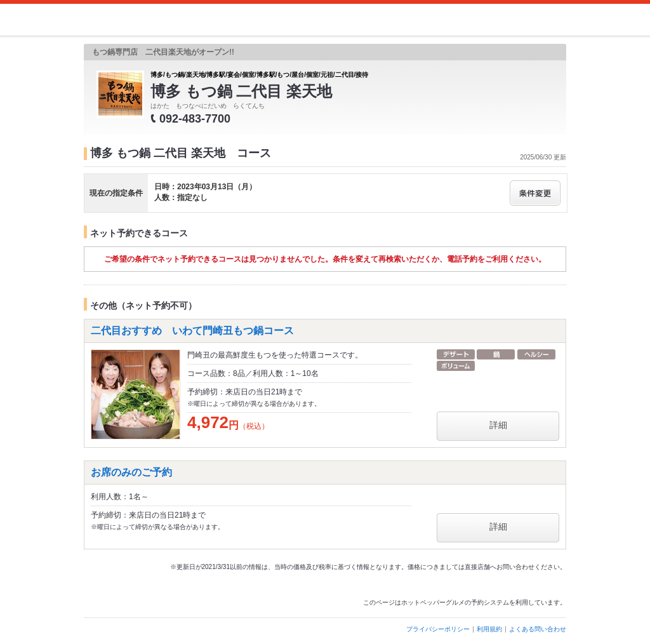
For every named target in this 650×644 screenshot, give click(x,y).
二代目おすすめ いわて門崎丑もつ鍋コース (192, 331)
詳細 (498, 425)
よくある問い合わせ (538, 629)
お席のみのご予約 (131, 472)
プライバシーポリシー (438, 629)
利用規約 (489, 629)
